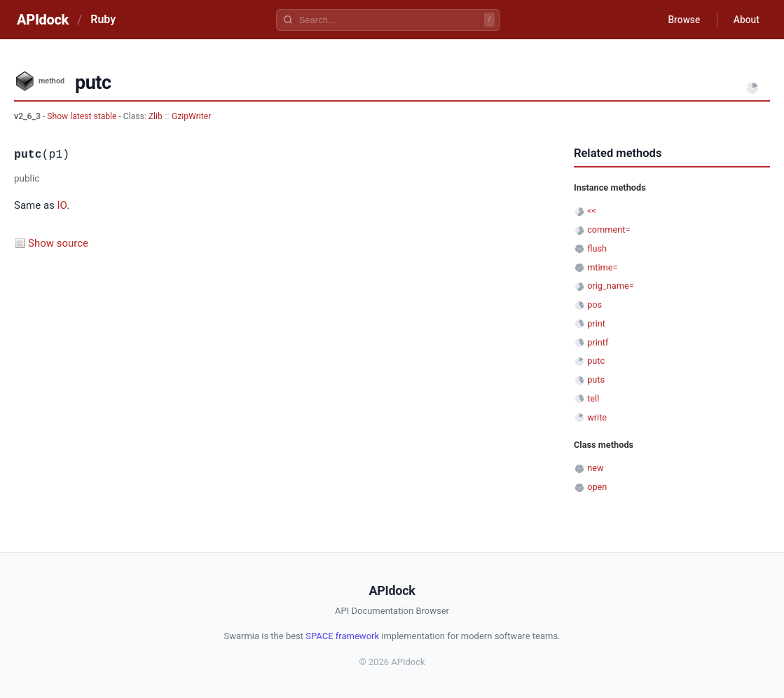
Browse (682, 20)
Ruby (103, 19)
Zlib (156, 116)
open (597, 487)
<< (592, 211)
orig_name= (611, 286)
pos (594, 304)
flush (597, 248)
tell (593, 398)
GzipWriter (191, 116)
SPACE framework (342, 636)
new (595, 468)
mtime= (602, 267)
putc (596, 361)
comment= (608, 230)
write (597, 417)
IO (62, 205)
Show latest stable (83, 116)
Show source (58, 243)
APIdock (43, 20)
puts (596, 379)
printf (598, 342)
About (745, 20)
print (596, 323)
